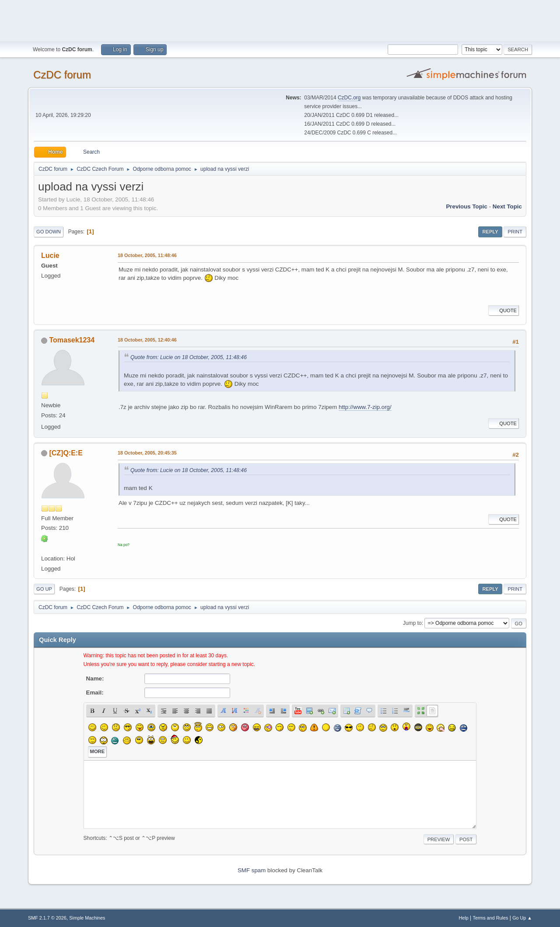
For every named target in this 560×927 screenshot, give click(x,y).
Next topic (507, 206)
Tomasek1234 (72, 340)
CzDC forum (62, 75)
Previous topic (467, 206)
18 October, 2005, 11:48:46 (147, 255)
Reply (490, 232)
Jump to (412, 623)
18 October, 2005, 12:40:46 (147, 340)
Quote (504, 310)
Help (464, 918)
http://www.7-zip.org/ (365, 407)
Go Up (44, 589)
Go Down (49, 232)
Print (515, 232)
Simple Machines (87, 918)
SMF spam (252, 870)
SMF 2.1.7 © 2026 (47, 918)
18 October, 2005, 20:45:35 (147, 453)
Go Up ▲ (522, 918)
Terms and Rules (491, 918)
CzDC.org (349, 98)
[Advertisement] (280, 20)
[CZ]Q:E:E (66, 453)
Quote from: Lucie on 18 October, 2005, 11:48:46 (189, 357)
